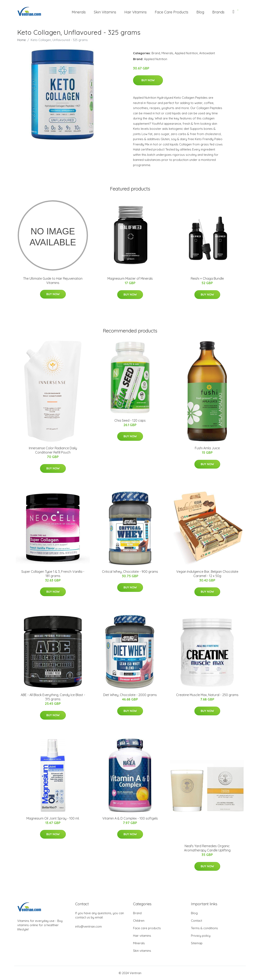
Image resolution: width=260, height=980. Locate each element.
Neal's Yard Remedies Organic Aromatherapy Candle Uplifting (207, 848)
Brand (156, 53)
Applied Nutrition (186, 53)
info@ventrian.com (88, 926)
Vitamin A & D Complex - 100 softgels (130, 818)
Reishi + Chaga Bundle (207, 278)
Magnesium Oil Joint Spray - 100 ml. (53, 818)
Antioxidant (207, 53)
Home (22, 40)
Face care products (147, 928)
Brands (218, 12)
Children (139, 921)
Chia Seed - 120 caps (130, 420)
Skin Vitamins (105, 12)
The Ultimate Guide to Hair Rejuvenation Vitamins (53, 281)
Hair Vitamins (135, 12)
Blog (200, 12)
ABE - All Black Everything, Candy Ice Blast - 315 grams (53, 697)
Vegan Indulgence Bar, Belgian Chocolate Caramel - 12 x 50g (207, 574)
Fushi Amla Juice (207, 448)
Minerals (79, 12)
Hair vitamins (142, 936)
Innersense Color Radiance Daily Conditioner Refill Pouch (53, 450)
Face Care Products (172, 12)
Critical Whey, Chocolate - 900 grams (130, 572)
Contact (197, 921)
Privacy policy (201, 936)
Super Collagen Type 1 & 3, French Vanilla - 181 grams (53, 574)
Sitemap (197, 943)
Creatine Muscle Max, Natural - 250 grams (207, 695)
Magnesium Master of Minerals (130, 278)
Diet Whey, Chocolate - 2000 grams (130, 695)
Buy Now (148, 80)
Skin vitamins (142, 951)
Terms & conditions (204, 928)
